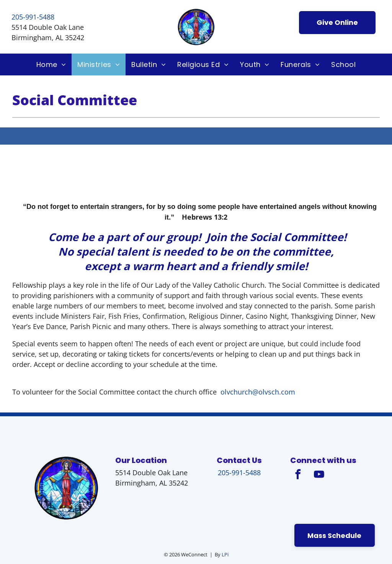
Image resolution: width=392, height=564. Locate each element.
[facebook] (298, 475)
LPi (225, 554)
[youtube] (319, 475)
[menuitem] (51, 64)
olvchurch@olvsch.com (259, 392)
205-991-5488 (33, 17)
